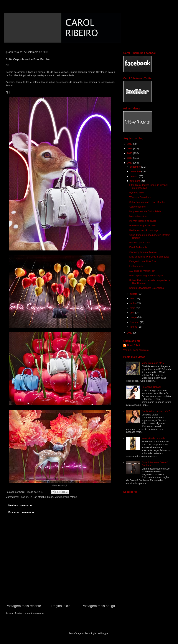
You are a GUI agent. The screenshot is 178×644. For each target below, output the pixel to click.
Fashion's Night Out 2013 (143, 225)
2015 (130, 153)
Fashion (24, 497)
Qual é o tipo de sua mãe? (156, 411)
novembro (136, 171)
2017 (130, 144)
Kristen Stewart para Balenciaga (146, 288)
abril (133, 313)
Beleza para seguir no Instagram (147, 275)
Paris (66, 497)
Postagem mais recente (23, 606)
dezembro (136, 167)
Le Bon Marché (14, 75)
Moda (50, 497)
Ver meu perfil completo (136, 350)
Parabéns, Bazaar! (151, 387)
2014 (130, 158)
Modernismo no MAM (153, 363)
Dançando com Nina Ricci (143, 261)
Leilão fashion (137, 266)
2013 (130, 163)
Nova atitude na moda (153, 438)
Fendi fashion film (139, 247)
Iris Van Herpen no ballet (142, 221)
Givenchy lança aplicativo (143, 252)
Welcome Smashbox (140, 197)
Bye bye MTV (136, 193)
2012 (130, 333)
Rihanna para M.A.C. (140, 243)
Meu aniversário (138, 216)
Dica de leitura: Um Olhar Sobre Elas (149, 257)
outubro (134, 176)
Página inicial (61, 606)
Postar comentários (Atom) (29, 613)
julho (133, 298)
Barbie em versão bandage (144, 230)
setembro (135, 181)
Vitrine (74, 497)
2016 (130, 149)
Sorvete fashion (138, 207)
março (134, 317)
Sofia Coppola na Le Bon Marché (147, 202)
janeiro (134, 327)
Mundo (58, 497)
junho (133, 303)
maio (133, 308)
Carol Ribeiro (135, 345)
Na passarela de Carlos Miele (145, 211)
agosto (134, 294)
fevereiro (135, 322)
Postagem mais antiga (98, 606)
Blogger (104, 633)
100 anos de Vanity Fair (142, 271)
